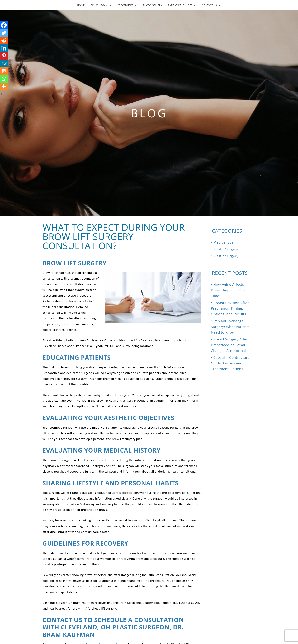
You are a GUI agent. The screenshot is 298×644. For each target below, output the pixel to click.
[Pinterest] (4, 56)
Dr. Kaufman (101, 5)
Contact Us (211, 5)
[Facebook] (4, 25)
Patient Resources (182, 5)
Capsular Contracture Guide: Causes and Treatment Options (230, 363)
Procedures (127, 5)
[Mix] (4, 71)
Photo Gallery (153, 5)
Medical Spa (224, 242)
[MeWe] (4, 63)
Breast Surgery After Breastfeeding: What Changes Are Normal (229, 345)
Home (81, 5)
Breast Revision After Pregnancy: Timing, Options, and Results (230, 308)
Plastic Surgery (226, 256)
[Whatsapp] (4, 79)
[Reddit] (4, 40)
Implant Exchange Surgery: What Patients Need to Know (230, 327)
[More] (4, 86)
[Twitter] (4, 33)
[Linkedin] (4, 48)
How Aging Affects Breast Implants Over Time (229, 290)
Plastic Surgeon (226, 249)
